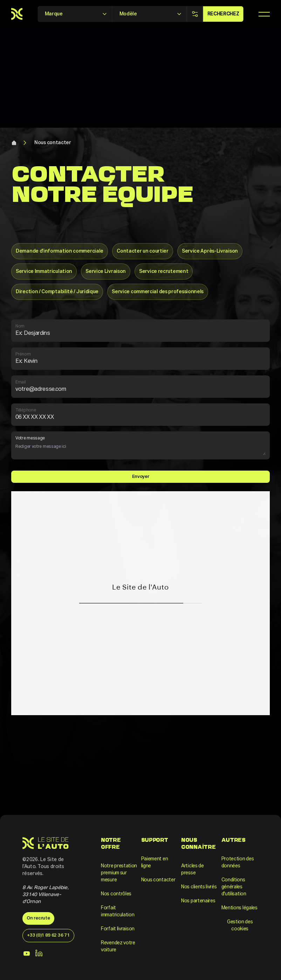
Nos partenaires (198, 901)
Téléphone (140, 415)
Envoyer (141, 477)
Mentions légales (239, 908)
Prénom (140, 359)
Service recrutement (164, 272)
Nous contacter (53, 143)
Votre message (140, 446)
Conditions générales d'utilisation (234, 887)
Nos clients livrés (199, 887)
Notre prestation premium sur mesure (119, 873)
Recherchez (223, 14)
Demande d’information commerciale (60, 251)
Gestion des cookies (240, 925)
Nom (140, 331)
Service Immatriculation (44, 272)
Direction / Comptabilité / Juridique (57, 292)
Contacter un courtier (143, 251)
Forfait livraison (118, 929)
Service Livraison (106, 272)
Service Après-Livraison (210, 251)
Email (140, 387)
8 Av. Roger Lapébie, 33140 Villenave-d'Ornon (46, 895)
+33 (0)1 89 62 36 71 (48, 935)
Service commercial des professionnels (158, 292)
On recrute (38, 918)
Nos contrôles (116, 894)
